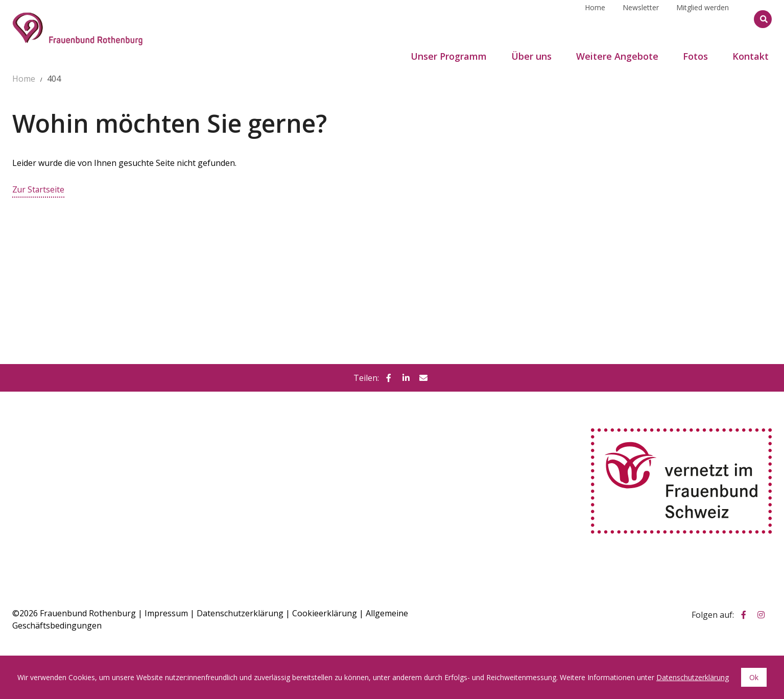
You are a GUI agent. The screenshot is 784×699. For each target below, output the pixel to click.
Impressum (166, 613)
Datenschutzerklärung (240, 613)
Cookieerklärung (325, 613)
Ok (754, 677)
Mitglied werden (703, 19)
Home (595, 19)
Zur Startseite (39, 189)
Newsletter (641, 19)
